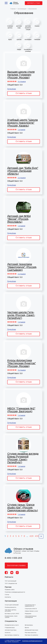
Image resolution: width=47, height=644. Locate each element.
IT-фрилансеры (10, 628)
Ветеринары (29, 625)
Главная (13, 9)
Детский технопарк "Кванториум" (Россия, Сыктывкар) (22, 267)
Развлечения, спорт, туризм (11, 617)
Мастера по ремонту (31, 635)
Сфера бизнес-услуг (31, 611)
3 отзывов (22, 370)
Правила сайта (10, 590)
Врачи (27, 628)
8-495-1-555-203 (13, 558)
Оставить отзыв (24, 93)
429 (31, 536)
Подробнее (12, 89)
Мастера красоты (31, 633)
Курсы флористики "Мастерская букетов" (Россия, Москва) (22, 363)
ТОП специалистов (11, 584)
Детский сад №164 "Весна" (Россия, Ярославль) (19, 219)
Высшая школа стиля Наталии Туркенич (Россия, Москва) (21, 75)
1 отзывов (21, 130)
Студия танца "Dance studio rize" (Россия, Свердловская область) (23, 508)
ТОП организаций (10, 581)
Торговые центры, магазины (11, 611)
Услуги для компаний (12, 605)
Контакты (8, 597)
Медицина (28, 614)
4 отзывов (22, 82)
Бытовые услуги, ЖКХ (12, 614)
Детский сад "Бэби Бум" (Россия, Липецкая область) (23, 171)
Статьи (7, 595)
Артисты (8, 633)
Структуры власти (31, 609)
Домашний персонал (31, 630)
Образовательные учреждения (31, 617)
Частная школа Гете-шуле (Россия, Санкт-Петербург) (21, 315)
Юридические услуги (12, 625)
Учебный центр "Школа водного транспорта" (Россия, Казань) (22, 123)
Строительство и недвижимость (30, 606)
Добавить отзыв (34, 3)
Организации (22, 9)
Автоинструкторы (11, 630)
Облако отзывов (16, 3)
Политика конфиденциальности (15, 592)
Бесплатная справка (16, 566)
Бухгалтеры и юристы (12, 635)
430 (37, 536)
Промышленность (10, 607)
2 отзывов (22, 178)
